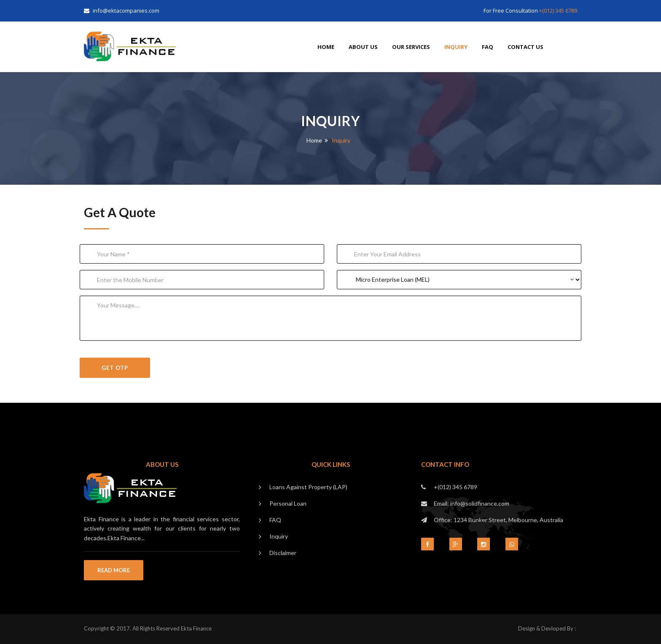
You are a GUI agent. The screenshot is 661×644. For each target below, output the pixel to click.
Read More (114, 570)
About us (363, 47)
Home (326, 47)
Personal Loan (288, 503)
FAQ (488, 47)
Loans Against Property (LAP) (308, 487)
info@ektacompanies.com (122, 11)
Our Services (411, 47)
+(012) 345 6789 (558, 11)
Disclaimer (283, 553)
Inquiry (456, 47)
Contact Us (525, 47)
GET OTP (115, 368)
